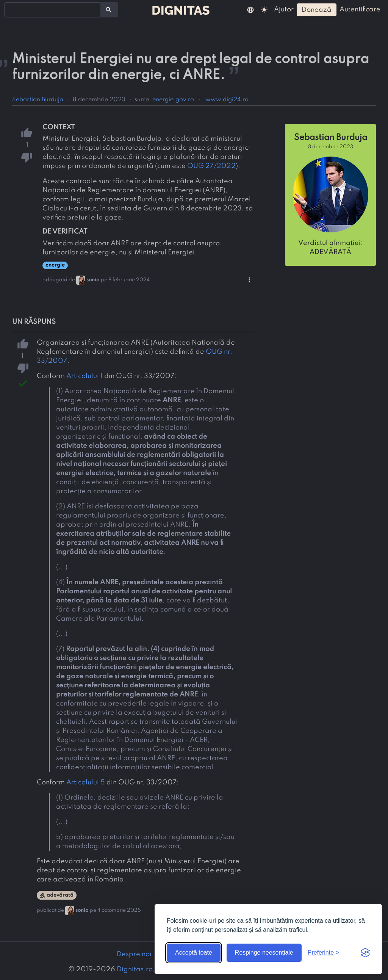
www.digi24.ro (227, 100)
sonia (93, 280)
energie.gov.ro (173, 100)
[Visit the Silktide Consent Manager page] (365, 953)
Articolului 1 (84, 376)
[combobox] (52, 10)
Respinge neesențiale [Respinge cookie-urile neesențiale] (264, 953)
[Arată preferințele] (324, 953)
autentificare (360, 9)
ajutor (284, 9)
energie (55, 265)
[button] (250, 9)
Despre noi (134, 954)
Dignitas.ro (135, 969)
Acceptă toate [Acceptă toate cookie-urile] (194, 953)
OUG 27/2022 (211, 166)
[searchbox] (11, 9)
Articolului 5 (86, 782)
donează (317, 10)
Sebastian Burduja (38, 100)
